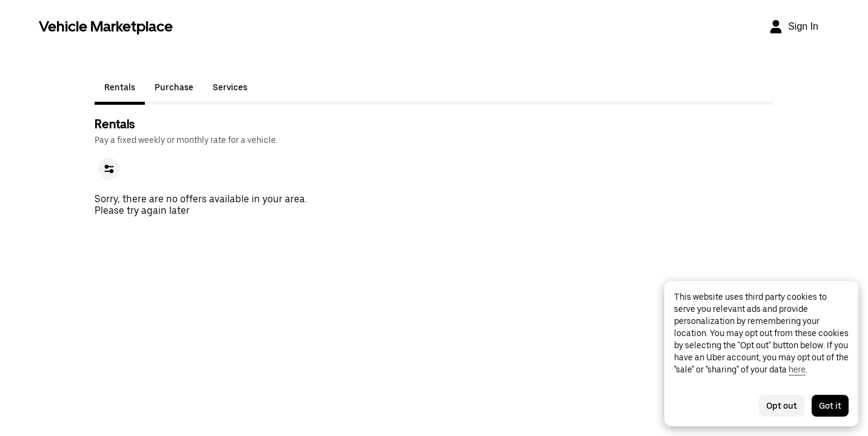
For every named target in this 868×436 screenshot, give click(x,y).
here (797, 369)
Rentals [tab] (120, 87)
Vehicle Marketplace (106, 26)
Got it (830, 406)
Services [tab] (230, 87)
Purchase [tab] (174, 87)
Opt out (782, 406)
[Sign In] (793, 27)
